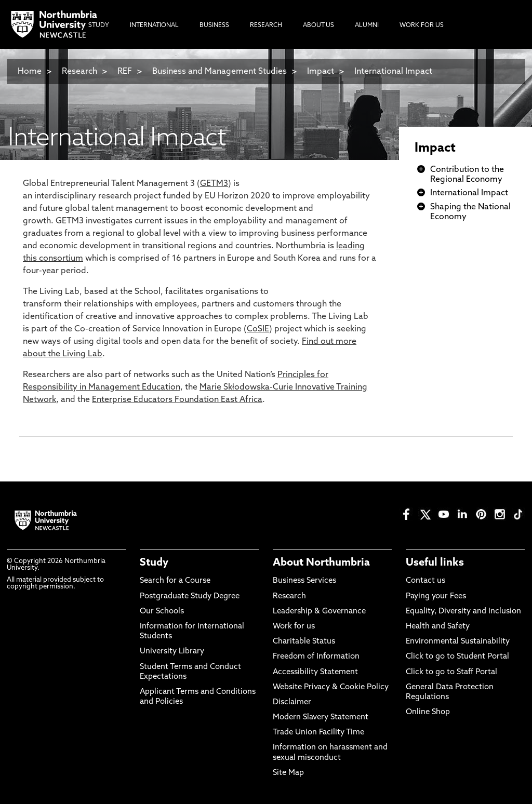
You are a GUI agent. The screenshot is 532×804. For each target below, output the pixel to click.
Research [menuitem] (266, 25)
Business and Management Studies (220, 72)
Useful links (435, 563)
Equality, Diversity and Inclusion (463, 612)
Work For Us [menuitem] (422, 25)
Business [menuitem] (214, 25)
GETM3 (214, 184)
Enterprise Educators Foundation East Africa (177, 400)
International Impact (393, 72)
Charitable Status (304, 642)
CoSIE (258, 329)
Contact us (425, 581)
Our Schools (162, 612)
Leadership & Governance (319, 612)
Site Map (288, 773)
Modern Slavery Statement (321, 718)
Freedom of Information (316, 657)
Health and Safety (438, 627)
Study (154, 563)
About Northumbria (321, 563)
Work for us (294, 627)
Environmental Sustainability (458, 642)
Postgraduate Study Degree (190, 597)
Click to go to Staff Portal (451, 672)
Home (30, 72)
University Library (172, 652)
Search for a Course (175, 581)
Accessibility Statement (315, 672)
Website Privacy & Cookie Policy (331, 687)
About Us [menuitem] (318, 25)
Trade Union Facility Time (318, 733)
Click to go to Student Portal (457, 657)
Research (79, 72)
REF (125, 72)
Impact (321, 72)
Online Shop (428, 712)
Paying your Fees (436, 597)
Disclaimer (292, 702)
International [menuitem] (154, 25)
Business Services (304, 581)
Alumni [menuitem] (367, 25)
